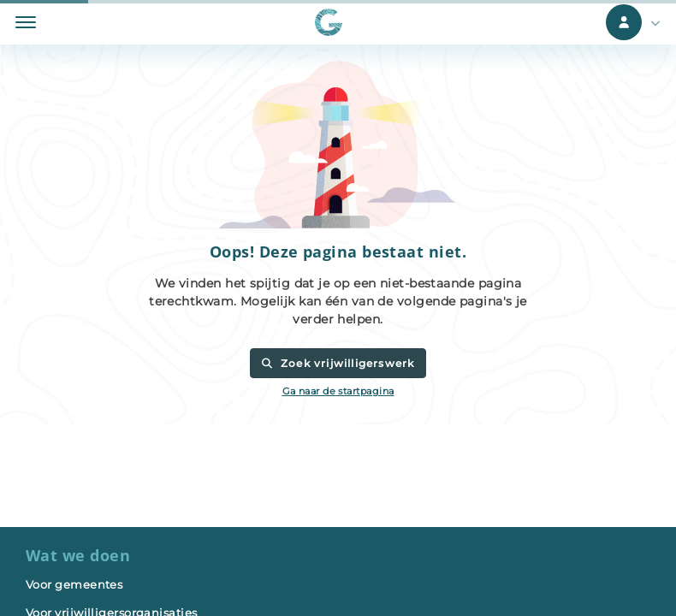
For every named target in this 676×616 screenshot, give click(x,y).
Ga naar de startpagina (338, 391)
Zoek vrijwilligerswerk (338, 363)
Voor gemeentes (74, 584)
